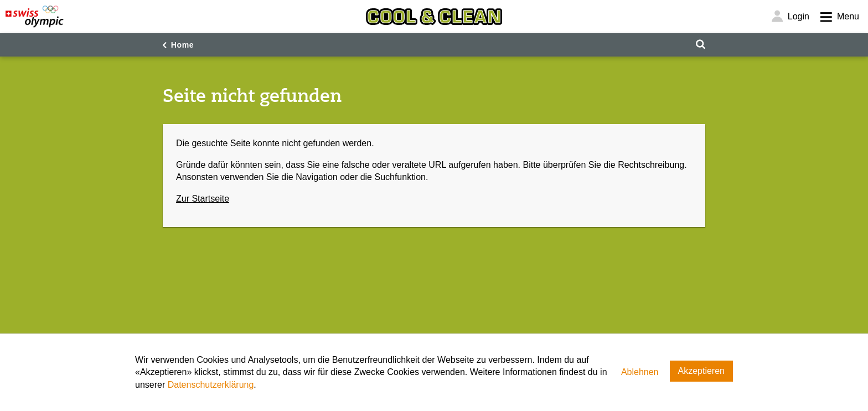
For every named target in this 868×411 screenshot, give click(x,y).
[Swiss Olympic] (35, 17)
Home (183, 45)
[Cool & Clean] (434, 17)
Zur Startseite (203, 199)
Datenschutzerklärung (211, 385)
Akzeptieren (702, 371)
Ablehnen (640, 372)
